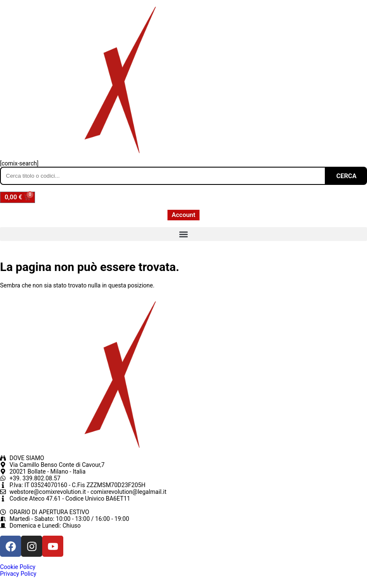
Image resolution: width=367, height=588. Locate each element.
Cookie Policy (18, 567)
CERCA (346, 176)
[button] (183, 234)
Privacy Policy (18, 574)
